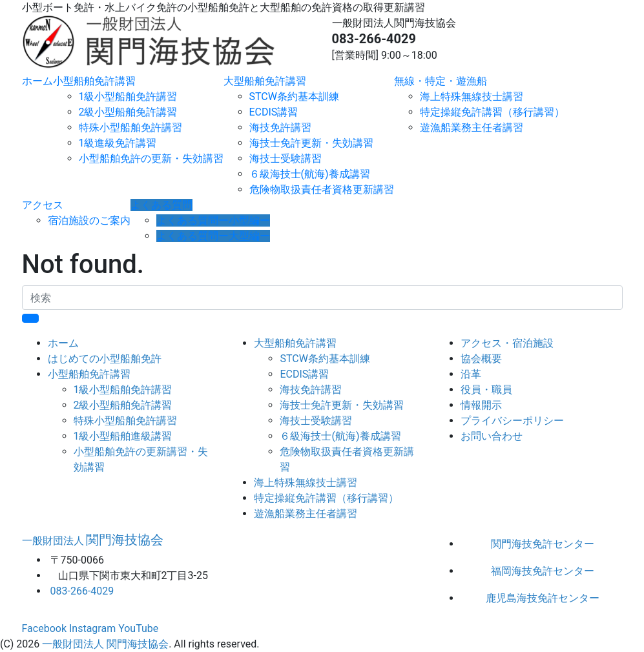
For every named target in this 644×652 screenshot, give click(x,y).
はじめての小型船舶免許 (105, 359)
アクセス (43, 205)
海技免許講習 (280, 127)
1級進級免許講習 (118, 143)
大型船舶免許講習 (265, 81)
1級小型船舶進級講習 (123, 436)
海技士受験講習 (286, 158)
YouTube (138, 628)
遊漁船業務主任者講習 (472, 127)
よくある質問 (161, 205)
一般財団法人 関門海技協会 (105, 644)
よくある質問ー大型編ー (213, 236)
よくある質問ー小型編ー (213, 220)
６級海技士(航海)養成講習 (310, 174)
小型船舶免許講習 (94, 81)
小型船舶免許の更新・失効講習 (151, 158)
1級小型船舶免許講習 (128, 97)
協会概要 (481, 359)
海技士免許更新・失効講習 (311, 143)
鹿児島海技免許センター (543, 598)
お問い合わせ (492, 436)
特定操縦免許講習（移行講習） (492, 112)
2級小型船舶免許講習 (128, 112)
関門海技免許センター (543, 544)
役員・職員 (486, 390)
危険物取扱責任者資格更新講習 (322, 189)
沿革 (471, 374)
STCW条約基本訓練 (294, 97)
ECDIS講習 (274, 112)
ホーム (37, 81)
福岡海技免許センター (543, 571)
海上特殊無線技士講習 (472, 97)
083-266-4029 (374, 39)
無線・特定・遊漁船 (441, 81)
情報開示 (481, 405)
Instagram (92, 628)
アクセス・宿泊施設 (507, 343)
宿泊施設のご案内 (89, 220)
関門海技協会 (93, 540)
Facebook (44, 628)
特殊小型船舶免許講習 (130, 127)
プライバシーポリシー (512, 421)
